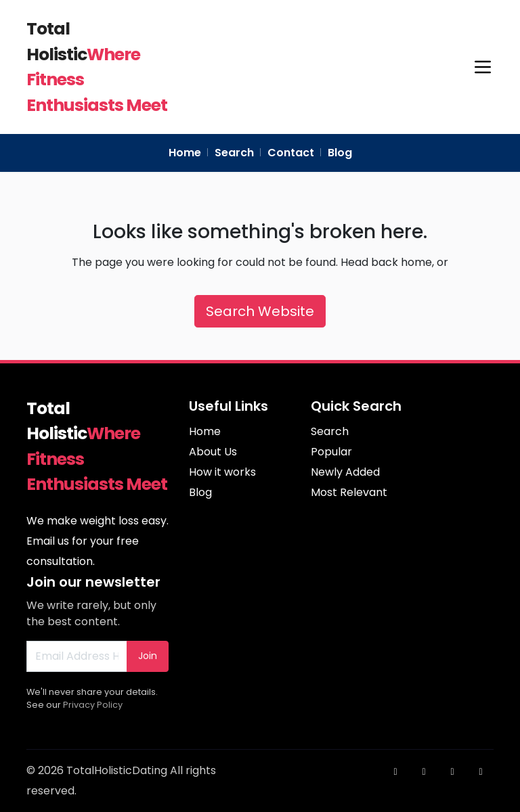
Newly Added (345, 472)
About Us (213, 452)
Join (148, 656)
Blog (340, 153)
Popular (331, 452)
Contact (291, 153)
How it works (222, 472)
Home (185, 153)
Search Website (260, 311)
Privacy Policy (93, 705)
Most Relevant (349, 492)
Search (234, 153)
